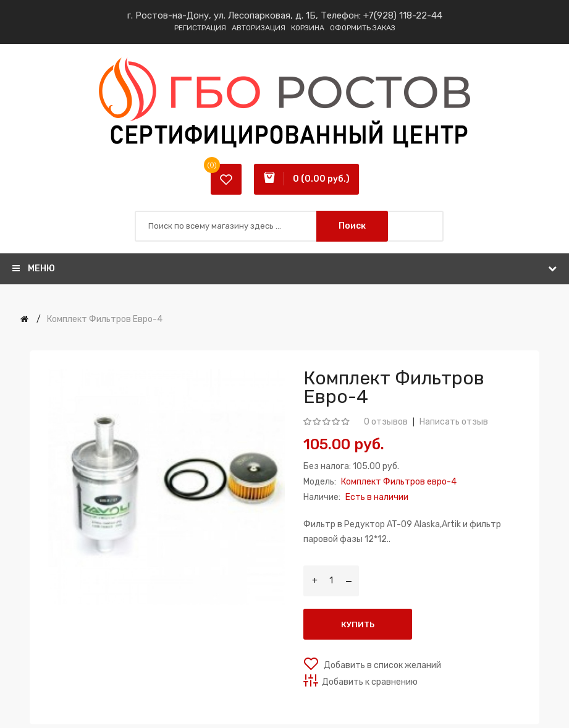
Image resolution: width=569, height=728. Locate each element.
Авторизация (259, 28)
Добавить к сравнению (370, 682)
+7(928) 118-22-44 (403, 15)
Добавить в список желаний (381, 665)
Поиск (352, 226)
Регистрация (200, 28)
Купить (358, 624)
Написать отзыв (454, 422)
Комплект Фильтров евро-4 (105, 319)
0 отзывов (386, 422)
